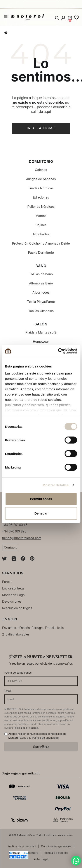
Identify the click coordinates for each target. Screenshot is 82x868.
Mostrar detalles (55, 485)
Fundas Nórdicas (41, 188)
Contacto (11, 547)
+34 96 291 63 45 (15, 525)
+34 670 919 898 (14, 531)
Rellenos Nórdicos (41, 207)
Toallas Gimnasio (41, 311)
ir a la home (41, 128)
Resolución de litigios (17, 608)
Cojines (41, 225)
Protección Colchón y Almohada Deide (41, 243)
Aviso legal (41, 859)
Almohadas (41, 234)
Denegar (41, 513)
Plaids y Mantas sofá (41, 332)
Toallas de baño (41, 274)
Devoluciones (12, 601)
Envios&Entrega (13, 588)
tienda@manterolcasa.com (22, 538)
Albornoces (41, 292)
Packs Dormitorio (41, 253)
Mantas (41, 216)
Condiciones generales (56, 846)
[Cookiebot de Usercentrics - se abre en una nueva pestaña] (58, 351)
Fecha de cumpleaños (18, 673)
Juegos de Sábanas (41, 179)
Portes (7, 582)
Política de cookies (56, 853)
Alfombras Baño (41, 283)
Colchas (41, 170)
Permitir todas (41, 499)
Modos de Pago (13, 595)
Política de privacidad (26, 728)
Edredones (41, 197)
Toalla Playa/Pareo (41, 302)
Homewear (41, 342)
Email (8, 691)
